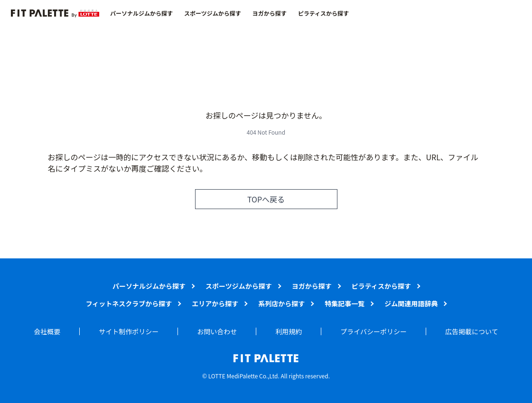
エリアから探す (215, 303)
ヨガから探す (270, 13)
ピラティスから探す (323, 13)
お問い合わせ (217, 331)
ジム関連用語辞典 (411, 303)
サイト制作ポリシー (129, 331)
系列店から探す (281, 303)
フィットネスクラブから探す (129, 303)
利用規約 (289, 331)
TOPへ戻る (266, 199)
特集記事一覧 (345, 303)
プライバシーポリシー (373, 331)
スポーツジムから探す (213, 13)
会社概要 (47, 331)
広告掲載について (472, 331)
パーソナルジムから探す (141, 13)
